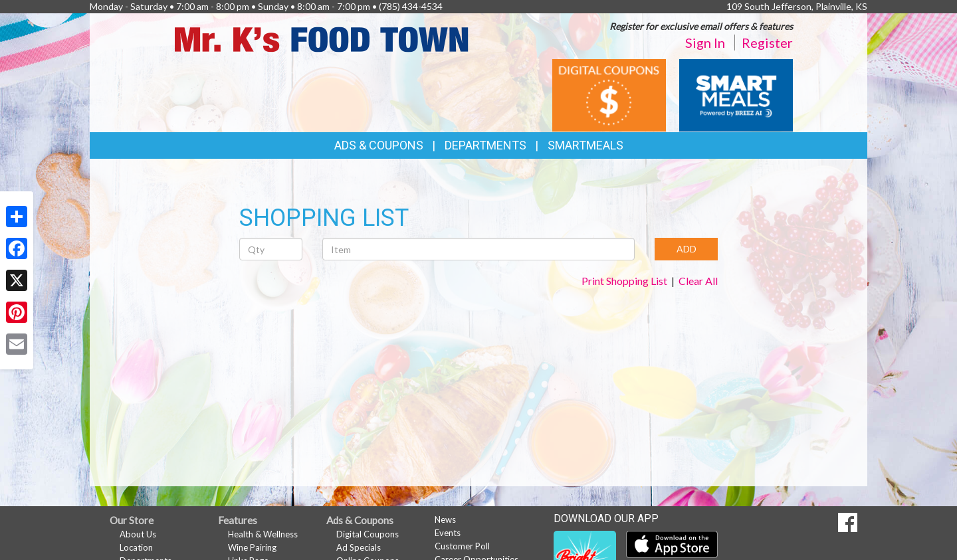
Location (136, 547)
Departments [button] (485, 145)
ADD (687, 249)
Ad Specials (359, 547)
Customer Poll (462, 546)
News (445, 519)
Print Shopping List (624, 281)
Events (448, 533)
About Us (138, 534)
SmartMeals (585, 145)
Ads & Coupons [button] (379, 145)
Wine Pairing (252, 547)
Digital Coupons (368, 534)
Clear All (698, 281)
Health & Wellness (263, 534)
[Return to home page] (322, 38)
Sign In (705, 43)
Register (767, 43)
